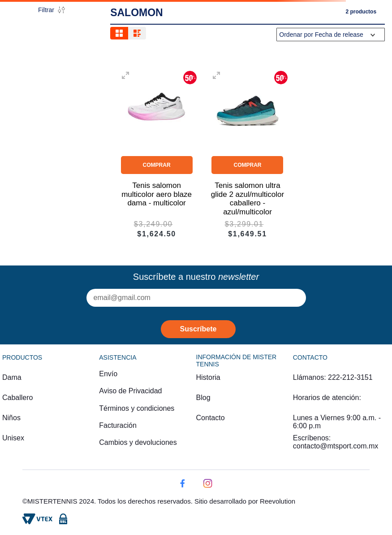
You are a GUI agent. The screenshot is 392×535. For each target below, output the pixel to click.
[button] (125, 76)
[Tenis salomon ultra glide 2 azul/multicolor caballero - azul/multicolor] (248, 153)
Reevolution (278, 501)
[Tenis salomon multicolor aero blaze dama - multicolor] (157, 153)
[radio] (119, 33)
